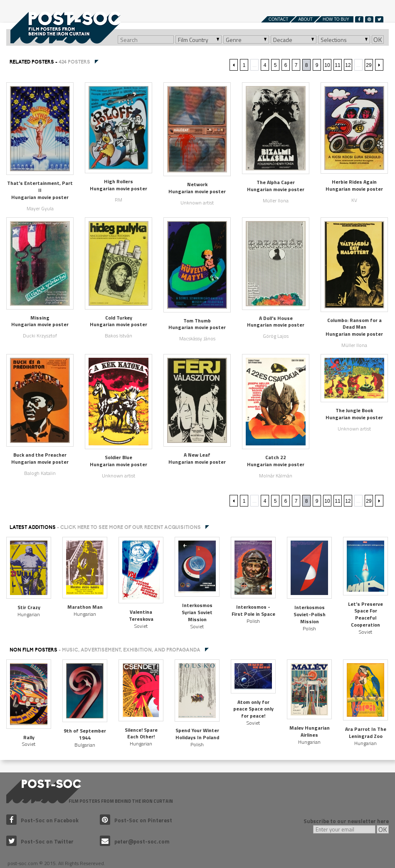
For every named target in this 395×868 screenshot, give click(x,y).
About (305, 19)
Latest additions (105, 527)
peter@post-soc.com (135, 841)
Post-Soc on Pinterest (136, 820)
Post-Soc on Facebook (42, 820)
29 (369, 65)
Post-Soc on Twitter (40, 841)
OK (378, 39)
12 (348, 65)
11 (337, 65)
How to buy (336, 19)
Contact (279, 19)
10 (327, 65)
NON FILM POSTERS (105, 650)
